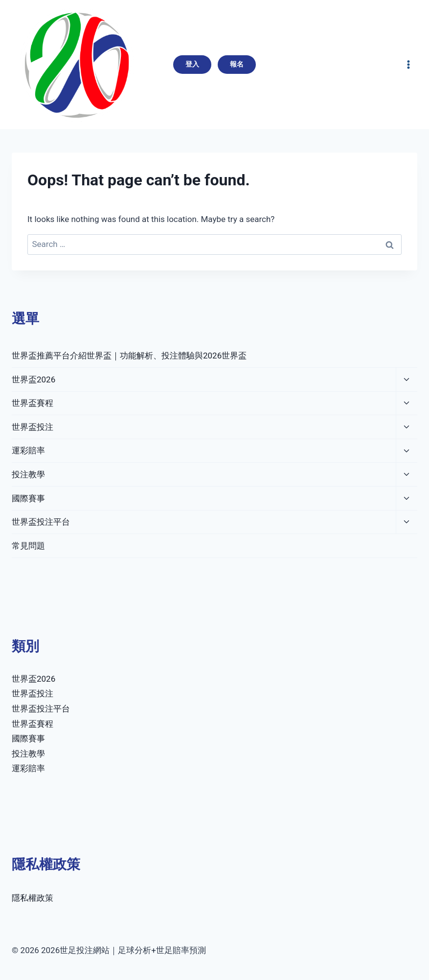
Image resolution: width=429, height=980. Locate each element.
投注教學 (28, 474)
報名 (237, 64)
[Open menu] (408, 64)
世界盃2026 (34, 379)
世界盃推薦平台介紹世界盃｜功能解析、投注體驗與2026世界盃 (129, 356)
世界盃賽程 (33, 403)
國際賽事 (28, 498)
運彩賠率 (28, 450)
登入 (192, 64)
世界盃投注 (33, 427)
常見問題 (28, 546)
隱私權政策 (33, 898)
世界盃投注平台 (41, 522)
